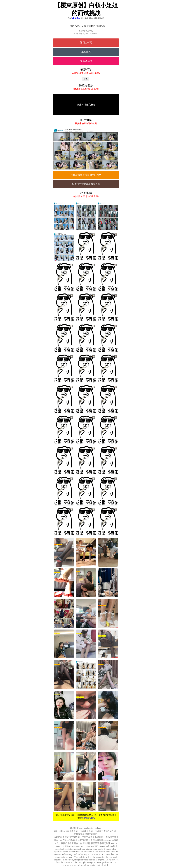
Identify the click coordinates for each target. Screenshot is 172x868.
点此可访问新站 (88, 818)
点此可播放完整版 (86, 105)
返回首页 (86, 52)
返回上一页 (86, 43)
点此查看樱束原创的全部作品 (86, 175)
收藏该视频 (86, 61)
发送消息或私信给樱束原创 (86, 184)
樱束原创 (76, 18)
